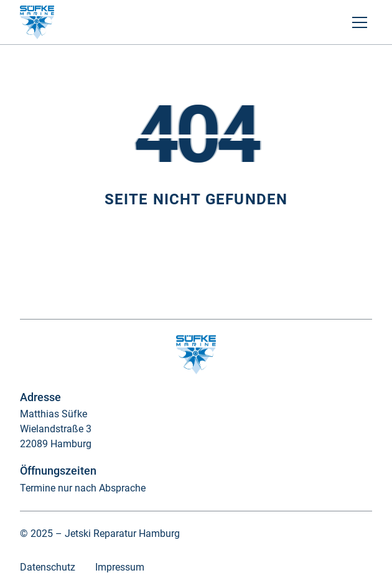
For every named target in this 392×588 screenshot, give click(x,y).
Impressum (120, 567)
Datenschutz (48, 567)
